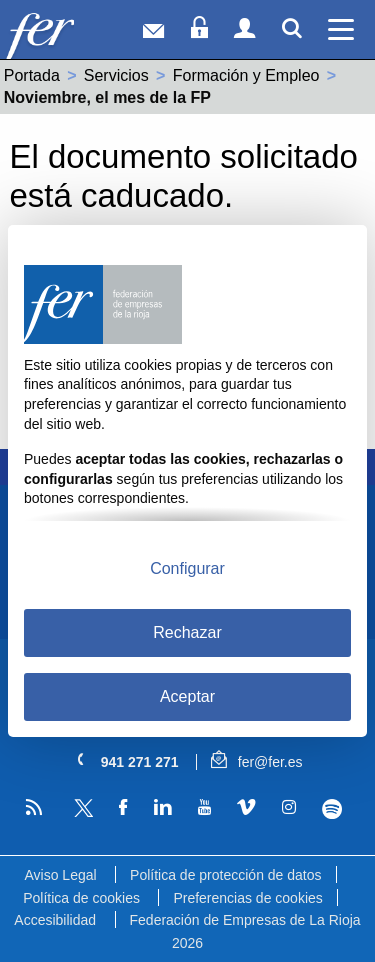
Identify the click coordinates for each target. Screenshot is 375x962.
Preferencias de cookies (247, 898)
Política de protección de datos (225, 875)
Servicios (116, 75)
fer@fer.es (256, 762)
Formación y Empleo (246, 75)
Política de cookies (81, 898)
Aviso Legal (60, 875)
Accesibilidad (55, 920)
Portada (32, 75)
